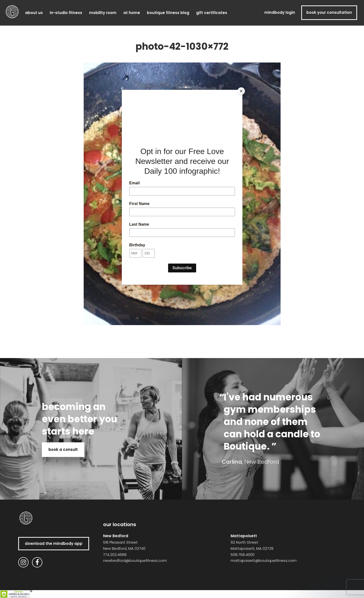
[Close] (241, 91)
